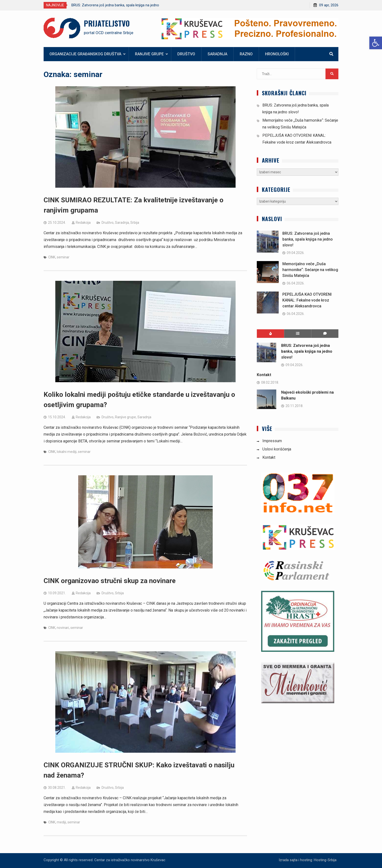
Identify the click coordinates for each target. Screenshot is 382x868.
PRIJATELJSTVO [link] (107, 23)
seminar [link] (63, 257)
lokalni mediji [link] (67, 452)
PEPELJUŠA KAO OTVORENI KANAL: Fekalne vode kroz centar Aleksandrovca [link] (307, 300)
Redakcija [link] (83, 223)
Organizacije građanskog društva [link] (85, 54)
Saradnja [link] (217, 54)
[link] (376, 43)
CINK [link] (52, 257)
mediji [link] (61, 822)
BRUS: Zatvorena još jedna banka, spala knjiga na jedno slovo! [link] (308, 239)
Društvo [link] (186, 54)
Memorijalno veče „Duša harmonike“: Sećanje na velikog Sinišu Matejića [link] (310, 270)
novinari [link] (63, 628)
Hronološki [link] (277, 54)
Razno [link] (246, 54)
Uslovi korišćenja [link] (277, 449)
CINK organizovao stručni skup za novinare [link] (110, 581)
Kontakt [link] (264, 375)
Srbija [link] (135, 223)
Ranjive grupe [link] (149, 54)
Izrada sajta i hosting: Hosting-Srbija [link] (308, 860)
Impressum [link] (272, 441)
